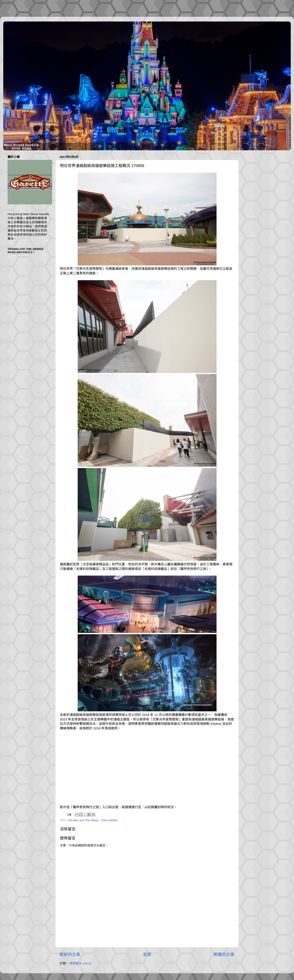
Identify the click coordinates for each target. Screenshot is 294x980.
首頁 (147, 954)
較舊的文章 (224, 954)
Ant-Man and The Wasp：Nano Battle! (93, 820)
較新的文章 (70, 954)
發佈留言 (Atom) (80, 963)
